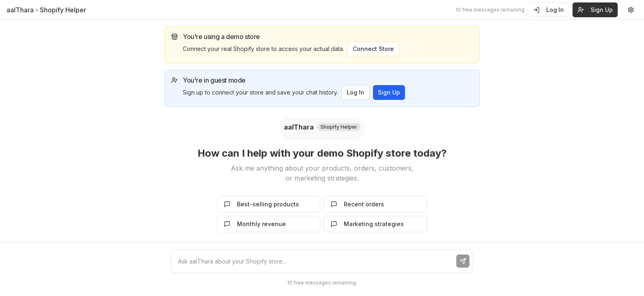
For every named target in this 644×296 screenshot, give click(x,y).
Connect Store (373, 49)
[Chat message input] (314, 261)
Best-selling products (261, 204)
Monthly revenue (255, 224)
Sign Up (389, 92)
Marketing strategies (367, 224)
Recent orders (357, 204)
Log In (549, 10)
